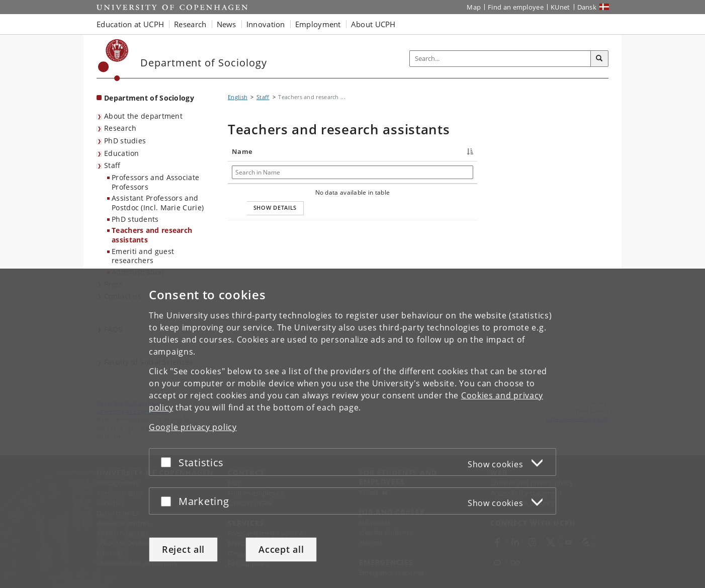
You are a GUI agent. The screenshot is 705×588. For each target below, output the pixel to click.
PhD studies (125, 141)
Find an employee (516, 7)
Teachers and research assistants (152, 235)
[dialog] (352, 428)
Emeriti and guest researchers (143, 256)
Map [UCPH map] (474, 7)
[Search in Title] (329, 172)
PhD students (135, 219)
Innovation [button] (266, 24)
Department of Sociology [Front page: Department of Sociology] (149, 98)
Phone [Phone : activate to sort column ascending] (383, 151)
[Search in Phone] (408, 172)
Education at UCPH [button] (130, 24)
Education (122, 153)
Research (120, 128)
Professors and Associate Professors (155, 182)
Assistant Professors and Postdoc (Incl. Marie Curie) (158, 203)
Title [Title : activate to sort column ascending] (302, 151)
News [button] (227, 24)
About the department (143, 116)
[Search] (599, 59)
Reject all (183, 549)
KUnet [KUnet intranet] (560, 7)
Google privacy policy (193, 427)
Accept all (281, 549)
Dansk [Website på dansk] (587, 7)
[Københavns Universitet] (113, 60)
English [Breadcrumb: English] (238, 97)
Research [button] (190, 24)
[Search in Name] (259, 172)
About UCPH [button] (373, 24)
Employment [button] (318, 24)
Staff (112, 165)
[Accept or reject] (168, 462)
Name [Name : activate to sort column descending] (242, 151)
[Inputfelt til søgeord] (500, 59)
